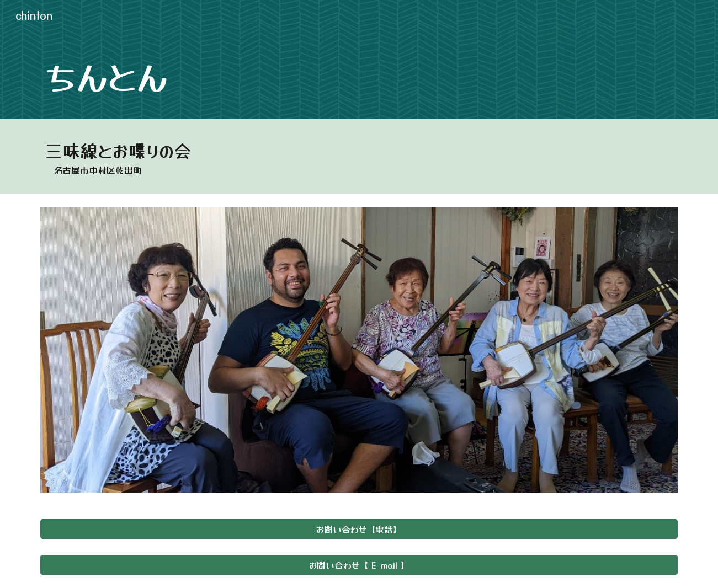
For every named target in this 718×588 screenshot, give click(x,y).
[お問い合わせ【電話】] (359, 529)
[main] (359, 75)
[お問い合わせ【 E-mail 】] (359, 565)
